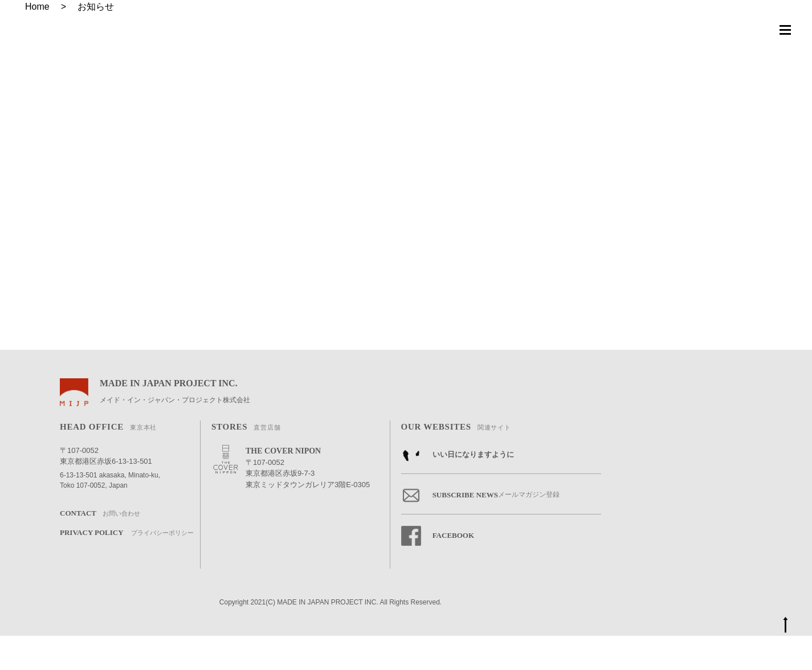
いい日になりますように (458, 489)
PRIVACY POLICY (127, 567)
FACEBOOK (438, 570)
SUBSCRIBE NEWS (480, 530)
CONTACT (100, 548)
